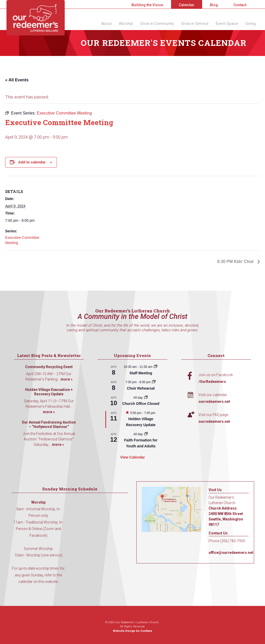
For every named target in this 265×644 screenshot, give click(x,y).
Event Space (227, 24)
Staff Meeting (141, 373)
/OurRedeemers (212, 382)
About (106, 24)
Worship (126, 24)
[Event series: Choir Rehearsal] (154, 382)
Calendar (187, 5)
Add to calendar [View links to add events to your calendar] (32, 162)
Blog (214, 5)
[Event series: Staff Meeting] (156, 367)
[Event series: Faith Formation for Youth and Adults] (146, 434)
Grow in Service (195, 24)
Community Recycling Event (49, 367)
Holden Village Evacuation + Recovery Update (49, 392)
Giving (251, 24)
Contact (240, 5)
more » (67, 379)
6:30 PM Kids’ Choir (236, 262)
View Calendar (132, 457)
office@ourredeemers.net (231, 553)
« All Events (17, 80)
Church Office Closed (141, 404)
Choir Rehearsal (141, 388)
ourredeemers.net (214, 402)
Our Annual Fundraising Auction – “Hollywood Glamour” (49, 425)
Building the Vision (147, 5)
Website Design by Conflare (132, 631)
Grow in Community (157, 24)
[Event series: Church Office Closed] (146, 398)
